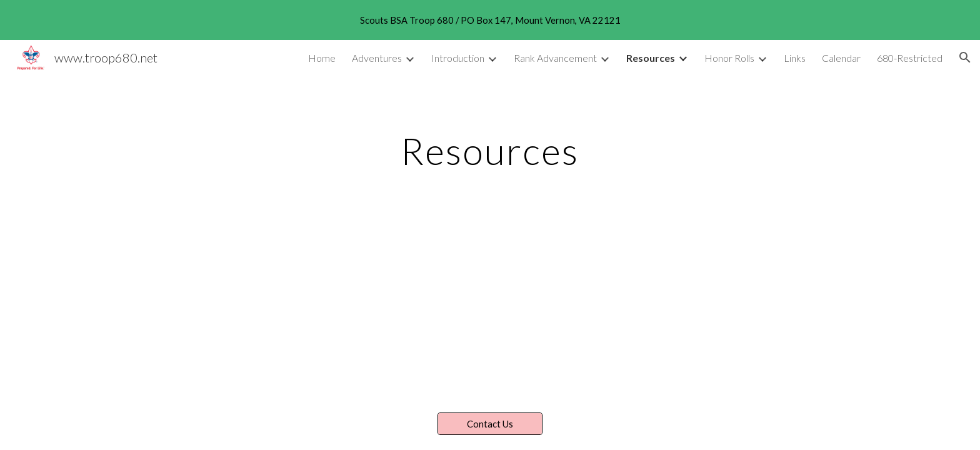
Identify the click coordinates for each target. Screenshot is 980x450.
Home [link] (322, 58)
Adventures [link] (377, 58)
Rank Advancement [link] (555, 58)
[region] (490, 20)
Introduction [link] (458, 58)
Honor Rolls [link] (729, 58)
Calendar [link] (841, 58)
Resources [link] (651, 58)
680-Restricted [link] (910, 58)
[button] (965, 57)
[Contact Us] (490, 424)
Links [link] (795, 58)
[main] (490, 151)
